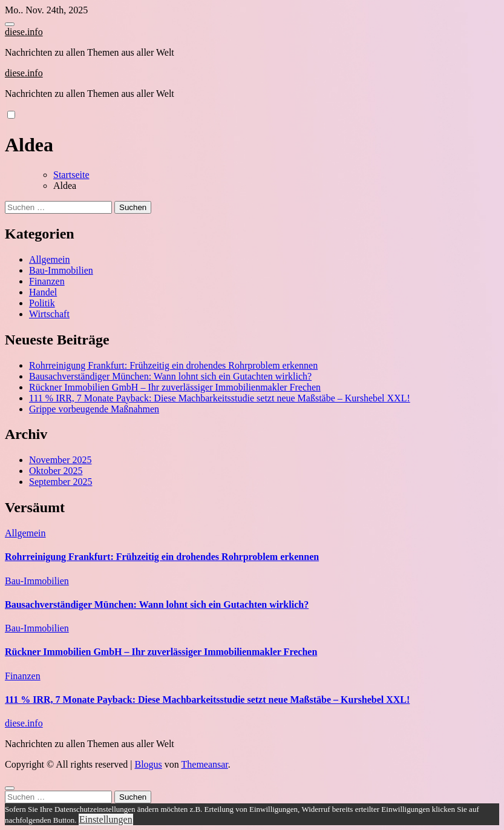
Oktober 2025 (56, 471)
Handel (43, 292)
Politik (42, 303)
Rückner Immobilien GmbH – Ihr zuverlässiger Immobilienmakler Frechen (175, 387)
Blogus (148, 764)
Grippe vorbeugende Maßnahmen (94, 409)
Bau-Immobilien (61, 270)
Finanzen (47, 281)
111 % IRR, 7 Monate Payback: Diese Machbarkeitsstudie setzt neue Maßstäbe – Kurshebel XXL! (220, 398)
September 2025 (61, 482)
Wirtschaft (49, 314)
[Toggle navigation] (10, 24)
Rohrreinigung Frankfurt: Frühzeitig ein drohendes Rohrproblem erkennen (173, 365)
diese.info (24, 32)
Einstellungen (106, 819)
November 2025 (61, 460)
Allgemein (50, 259)
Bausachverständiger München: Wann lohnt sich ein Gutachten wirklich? (170, 376)
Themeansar (205, 764)
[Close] (10, 788)
